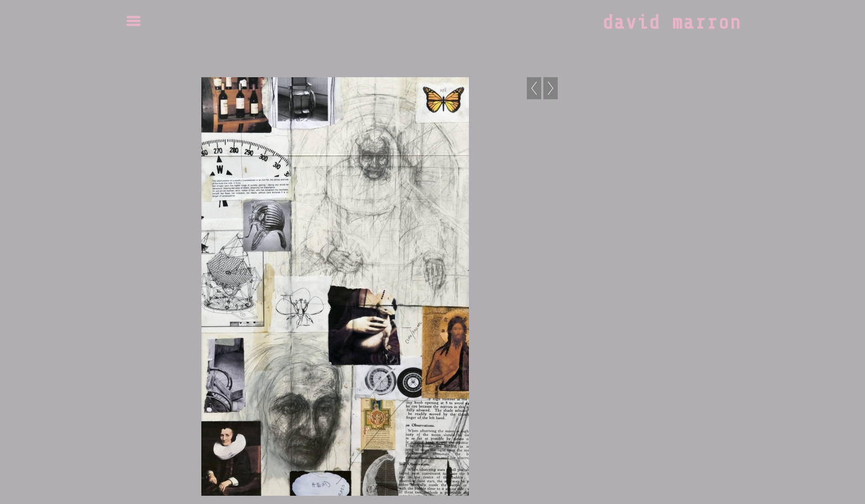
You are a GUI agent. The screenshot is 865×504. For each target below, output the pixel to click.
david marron (672, 23)
